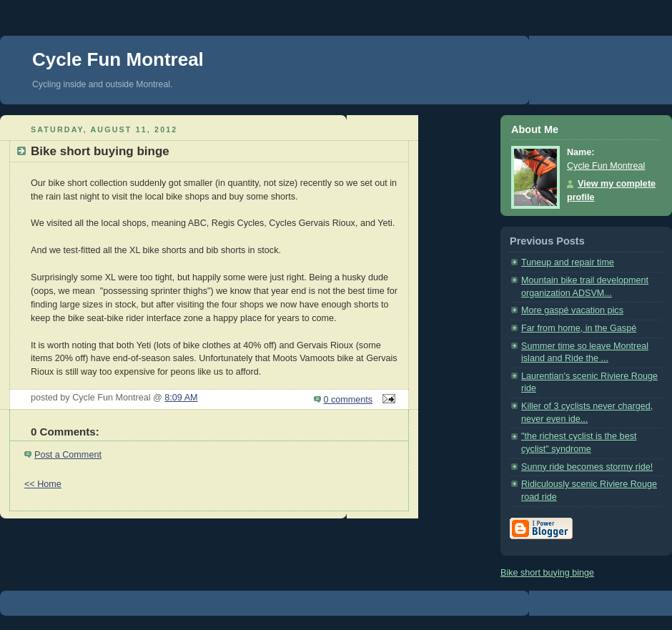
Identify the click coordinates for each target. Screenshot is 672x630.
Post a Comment (68, 455)
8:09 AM (181, 398)
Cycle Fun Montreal (118, 59)
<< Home (43, 484)
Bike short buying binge (547, 573)
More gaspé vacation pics (572, 310)
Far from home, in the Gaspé (579, 328)
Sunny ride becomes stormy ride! (587, 467)
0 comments (349, 400)
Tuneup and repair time (568, 262)
